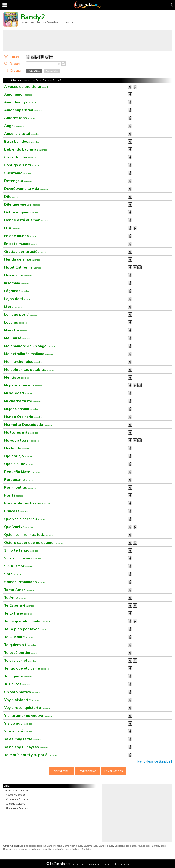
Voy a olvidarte (22, 700)
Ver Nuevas (61, 771)
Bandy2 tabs (90, 846)
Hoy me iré (18, 275)
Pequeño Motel (22, 472)
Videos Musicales (15, 795)
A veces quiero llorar (27, 87)
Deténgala (18, 181)
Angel (14, 126)
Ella (12, 228)
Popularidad (52, 71)
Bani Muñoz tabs (141, 846)
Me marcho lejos (23, 362)
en (110, 864)
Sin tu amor (19, 566)
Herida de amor (22, 259)
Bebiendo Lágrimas (26, 149)
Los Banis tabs (123, 846)
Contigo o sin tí (22, 165)
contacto (123, 864)
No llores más (21, 432)
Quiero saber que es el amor (34, 543)
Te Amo (15, 598)
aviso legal (79, 864)
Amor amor (18, 94)
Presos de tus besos (27, 503)
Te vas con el (20, 661)
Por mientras (20, 488)
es (104, 864)
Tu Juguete (18, 676)
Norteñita (17, 448)
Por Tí (14, 495)
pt (115, 864)
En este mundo (22, 244)
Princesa (16, 511)
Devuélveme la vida (26, 189)
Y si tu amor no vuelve (28, 716)
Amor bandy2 (20, 102)
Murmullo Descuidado (28, 425)
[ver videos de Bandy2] (154, 761)
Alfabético (34, 71)
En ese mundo (21, 236)
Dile (12, 197)
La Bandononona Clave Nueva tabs (63, 846)
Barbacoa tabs (39, 849)
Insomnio (16, 283)
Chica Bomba (20, 157)
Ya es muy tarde (23, 739)
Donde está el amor (26, 220)
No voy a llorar (21, 440)
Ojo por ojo (18, 456)
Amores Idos (20, 118)
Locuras (15, 322)
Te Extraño (18, 613)
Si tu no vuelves (23, 558)
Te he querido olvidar (27, 621)
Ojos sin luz (19, 464)
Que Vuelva (19, 527)
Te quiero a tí (20, 645)
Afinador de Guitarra (17, 799)
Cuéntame (18, 173)
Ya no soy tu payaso (26, 747)
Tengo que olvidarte (26, 668)
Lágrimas (17, 291)
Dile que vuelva (22, 204)
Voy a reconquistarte (27, 708)
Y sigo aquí (18, 723)
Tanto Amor (19, 590)
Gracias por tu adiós (26, 252)
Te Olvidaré (19, 637)
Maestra (16, 330)
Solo (13, 574)
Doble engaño (21, 212)
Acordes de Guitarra (17, 790)
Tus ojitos (17, 684)
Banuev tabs (159, 846)
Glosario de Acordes (17, 808)
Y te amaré (18, 731)
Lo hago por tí (21, 315)
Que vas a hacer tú (25, 519)
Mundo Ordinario (23, 417)
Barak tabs (23, 849)
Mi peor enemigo (23, 385)
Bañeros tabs (106, 846)
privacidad (94, 864)
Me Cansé (17, 338)
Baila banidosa (22, 142)
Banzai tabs (10, 849)
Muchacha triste (22, 401)
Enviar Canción (114, 771)
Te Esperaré (19, 605)
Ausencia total (22, 134)
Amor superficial (23, 110)
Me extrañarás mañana (28, 354)
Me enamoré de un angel (30, 346)
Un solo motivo (22, 692)
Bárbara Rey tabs (81, 849)
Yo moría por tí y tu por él (31, 755)
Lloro (13, 307)
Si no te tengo (21, 550)
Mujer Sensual (21, 409)
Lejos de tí (18, 299)
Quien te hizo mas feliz (29, 535)
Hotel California (23, 267)
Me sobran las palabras (29, 370)
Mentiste (16, 377)
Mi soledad (18, 393)
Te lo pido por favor (26, 629)
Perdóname (19, 480)
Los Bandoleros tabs (31, 846)
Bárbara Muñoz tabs (59, 849)
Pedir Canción (88, 771)
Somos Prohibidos (25, 582)
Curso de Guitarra (15, 804)
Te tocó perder (22, 653)
